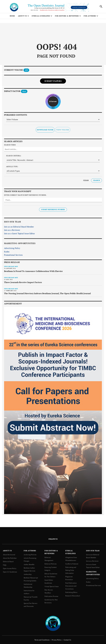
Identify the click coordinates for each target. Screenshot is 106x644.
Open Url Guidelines (10, 571)
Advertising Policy (12, 248)
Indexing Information (79, 8)
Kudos (7, 252)
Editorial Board (8, 561)
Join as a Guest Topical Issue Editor (19, 234)
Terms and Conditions (42, 638)
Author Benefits (29, 564)
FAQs (5, 565)
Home (12, 16)
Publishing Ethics (71, 591)
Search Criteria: (14, 156)
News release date (11, 267)
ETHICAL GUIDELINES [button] (41, 16)
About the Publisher (10, 558)
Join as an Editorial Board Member (19, 227)
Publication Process (51, 595)
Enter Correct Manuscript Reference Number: (25, 195)
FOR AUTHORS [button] (90, 16)
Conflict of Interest (72, 564)
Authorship (28, 574)
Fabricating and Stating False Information (71, 570)
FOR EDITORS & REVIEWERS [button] (67, 16)
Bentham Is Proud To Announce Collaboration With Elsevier (33, 271)
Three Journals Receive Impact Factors (23, 282)
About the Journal (9, 555)
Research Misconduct (73, 594)
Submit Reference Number (53, 210)
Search (96, 180)
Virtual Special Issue (52, 585)
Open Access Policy (10, 568)
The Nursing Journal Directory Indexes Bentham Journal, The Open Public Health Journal (47, 294)
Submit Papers (53, 81)
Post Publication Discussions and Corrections (71, 585)
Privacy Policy (57, 638)
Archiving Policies (30, 555)
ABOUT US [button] (22, 16)
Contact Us (67, 638)
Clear (86, 180)
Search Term (10, 145)
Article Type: (12, 167)
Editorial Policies (51, 564)
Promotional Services (13, 255)
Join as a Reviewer (12, 230)
